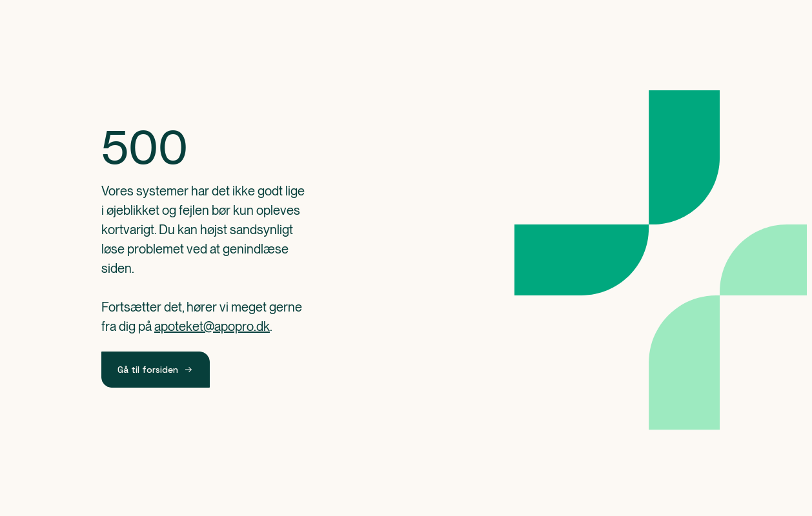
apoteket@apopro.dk (212, 326)
